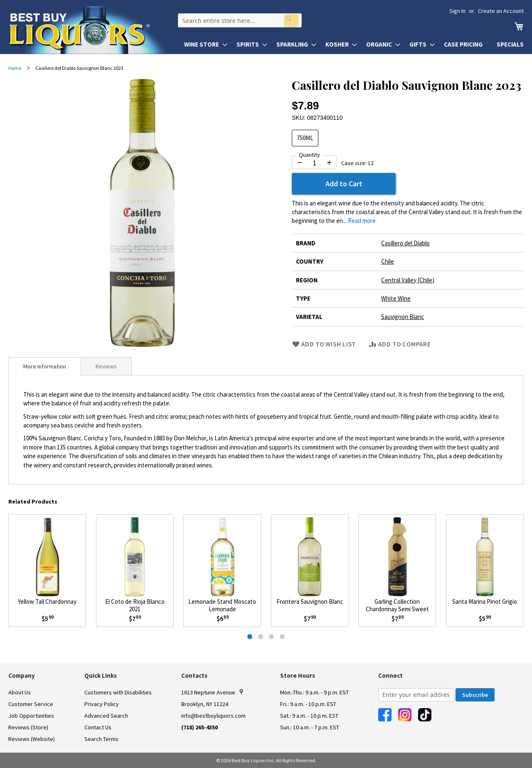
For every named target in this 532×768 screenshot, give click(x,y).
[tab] (45, 366)
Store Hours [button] (298, 675)
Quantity (309, 155)
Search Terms (101, 739)
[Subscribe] (475, 695)
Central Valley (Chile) (408, 280)
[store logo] (92, 30)
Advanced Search (106, 716)
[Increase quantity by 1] (329, 163)
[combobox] (238, 19)
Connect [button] (390, 675)
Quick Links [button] (101, 675)
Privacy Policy (102, 704)
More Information (45, 366)
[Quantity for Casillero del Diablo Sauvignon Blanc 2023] (314, 163)
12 (371, 163)
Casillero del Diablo (405, 243)
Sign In (457, 11)
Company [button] (22, 675)
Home (15, 68)
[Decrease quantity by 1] (300, 163)
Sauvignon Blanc (403, 317)
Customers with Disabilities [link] (118, 692)
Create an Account (501, 11)
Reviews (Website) (32, 739)
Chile (388, 261)
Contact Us (98, 727)
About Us (20, 692)
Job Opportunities (31, 716)
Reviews (106, 366)
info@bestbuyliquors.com (213, 716)
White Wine (396, 298)
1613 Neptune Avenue (212, 692)
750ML (305, 138)
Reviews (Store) (28, 727)
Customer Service (31, 704)
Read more (362, 221)
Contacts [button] (194, 675)
